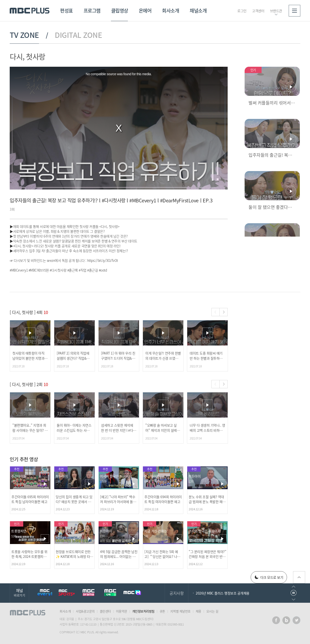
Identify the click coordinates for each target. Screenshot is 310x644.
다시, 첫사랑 (27, 56)
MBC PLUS (30, 11)
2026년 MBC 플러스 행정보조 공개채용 (223, 593)
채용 (198, 611)
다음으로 (294, 599)
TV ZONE (24, 35)
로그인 (242, 11)
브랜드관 (276, 11)
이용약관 (122, 611)
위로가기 (299, 577)
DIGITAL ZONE (78, 35)
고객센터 (258, 11)
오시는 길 (212, 611)
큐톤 (162, 611)
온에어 (145, 11)
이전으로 (294, 587)
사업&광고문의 (85, 611)
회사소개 (170, 11)
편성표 (66, 11)
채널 (19, 592)
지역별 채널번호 (180, 611)
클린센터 (105, 611)
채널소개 (198, 11)
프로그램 (92, 11)
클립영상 (120, 11)
